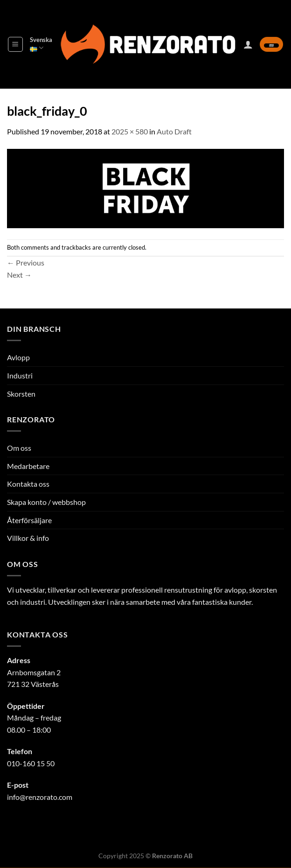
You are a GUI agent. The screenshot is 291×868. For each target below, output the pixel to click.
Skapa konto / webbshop (46, 502)
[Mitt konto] (248, 44)
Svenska (41, 44)
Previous (26, 262)
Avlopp (18, 357)
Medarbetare (28, 466)
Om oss (19, 448)
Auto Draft (174, 131)
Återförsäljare (29, 520)
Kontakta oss (28, 484)
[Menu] (15, 44)
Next (19, 275)
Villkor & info (28, 538)
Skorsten (21, 394)
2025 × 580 (130, 131)
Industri (20, 375)
